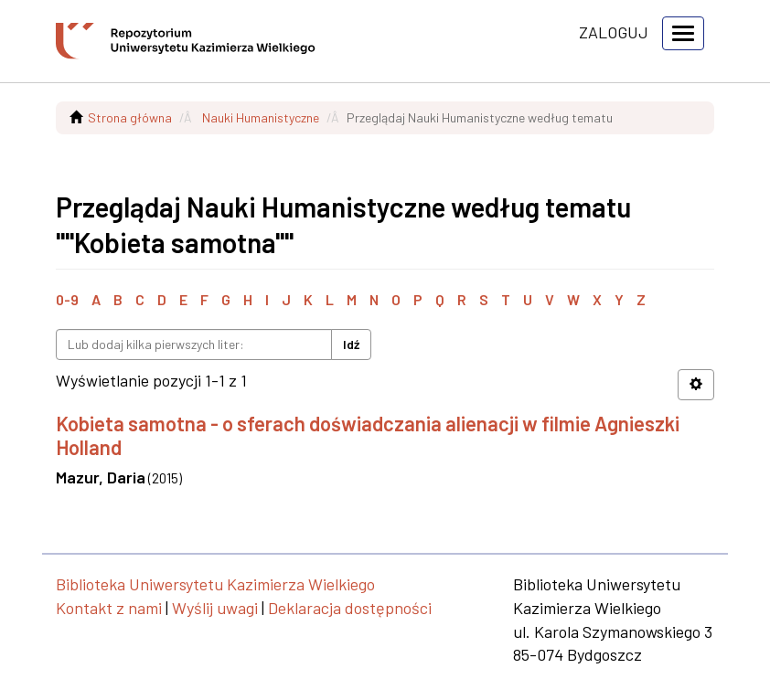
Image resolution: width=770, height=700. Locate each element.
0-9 (67, 299)
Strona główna (130, 117)
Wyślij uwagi (215, 608)
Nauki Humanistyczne (261, 117)
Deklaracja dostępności (350, 608)
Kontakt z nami (109, 608)
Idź (351, 344)
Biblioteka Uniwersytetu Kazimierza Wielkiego (215, 584)
